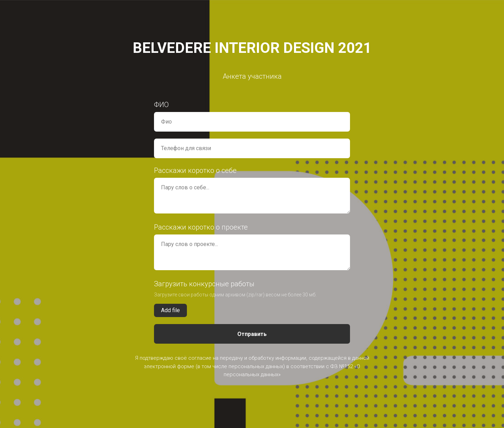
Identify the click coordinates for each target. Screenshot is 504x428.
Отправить (252, 334)
